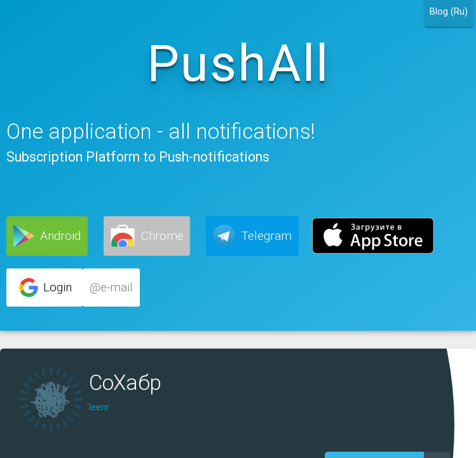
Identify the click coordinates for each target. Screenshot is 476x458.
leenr (99, 407)
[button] (47, 236)
